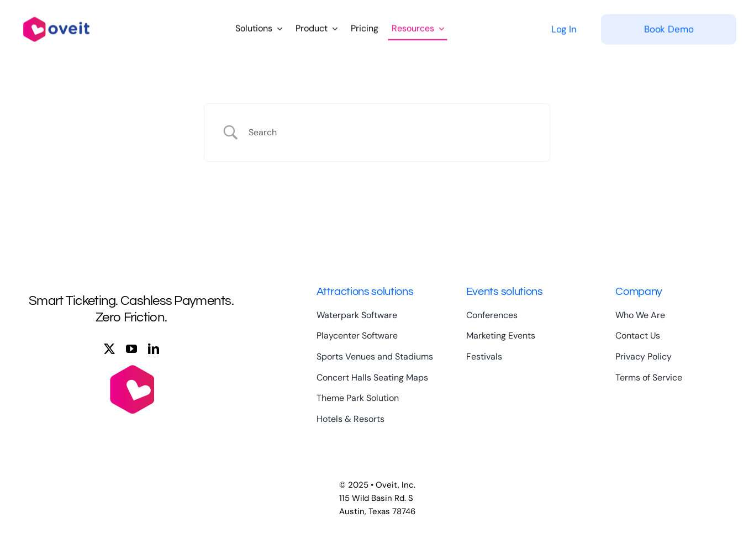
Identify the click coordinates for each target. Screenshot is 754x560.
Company (639, 292)
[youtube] (131, 349)
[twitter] (109, 349)
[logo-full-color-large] (56, 14)
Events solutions (505, 292)
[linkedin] (154, 349)
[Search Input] (391, 133)
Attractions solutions (365, 292)
